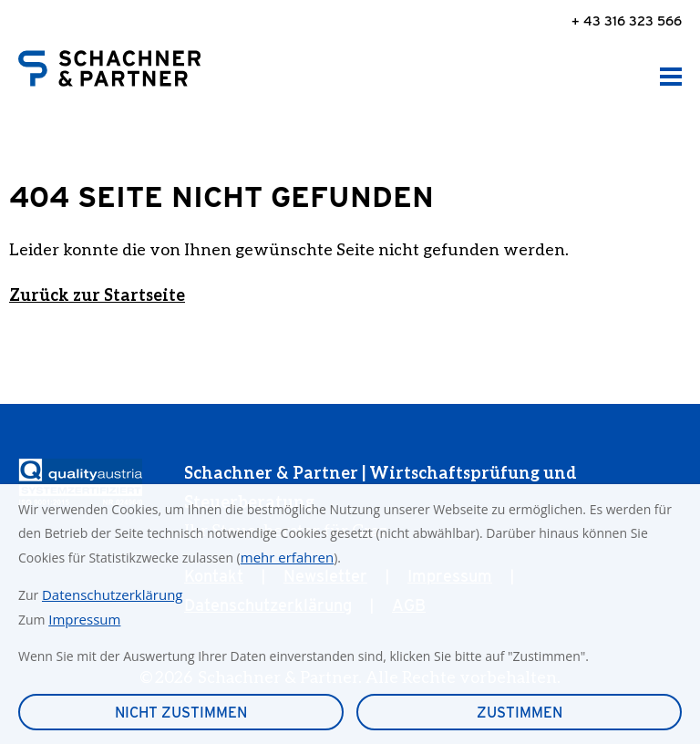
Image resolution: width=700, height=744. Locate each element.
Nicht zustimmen (181, 713)
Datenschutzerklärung (113, 594)
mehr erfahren (287, 557)
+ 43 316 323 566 (627, 21)
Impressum (84, 619)
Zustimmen (520, 713)
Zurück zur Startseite (97, 294)
